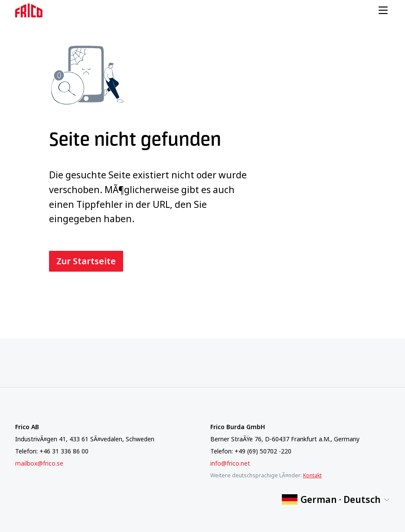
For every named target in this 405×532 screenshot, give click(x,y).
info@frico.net (230, 463)
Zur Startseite (86, 261)
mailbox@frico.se (39, 463)
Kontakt (312, 475)
